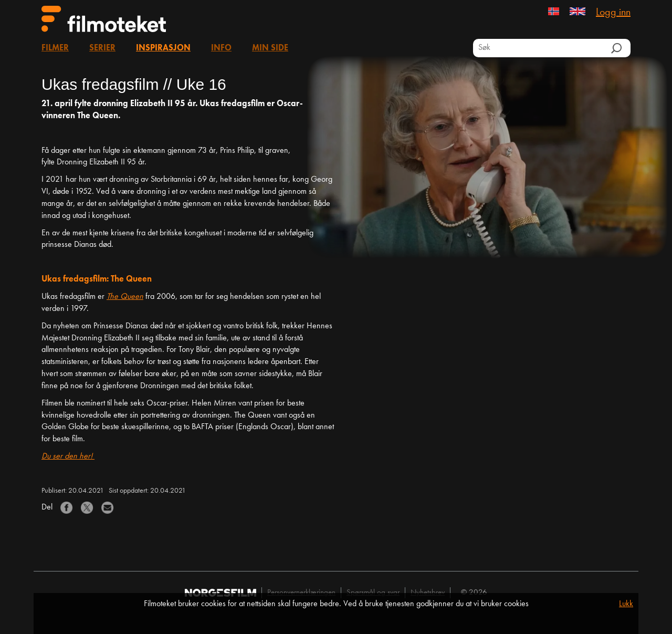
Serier (102, 48)
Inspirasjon (163, 48)
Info (221, 48)
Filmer (55, 48)
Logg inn (613, 13)
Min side (270, 48)
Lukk (626, 604)
